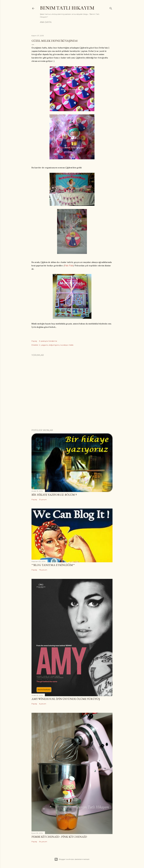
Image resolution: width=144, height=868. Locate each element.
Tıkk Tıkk (69, 266)
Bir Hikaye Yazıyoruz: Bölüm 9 (54, 495)
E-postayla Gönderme (48, 341)
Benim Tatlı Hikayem (67, 8)
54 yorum (43, 842)
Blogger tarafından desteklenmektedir (72, 859)
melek (71, 345)
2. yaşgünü (44, 345)
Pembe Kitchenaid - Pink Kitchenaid (59, 837)
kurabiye (64, 345)
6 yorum (43, 704)
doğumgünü (54, 345)
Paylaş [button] (34, 341)
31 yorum (43, 499)
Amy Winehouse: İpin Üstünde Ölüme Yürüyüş (66, 699)
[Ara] (111, 8)
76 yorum (43, 570)
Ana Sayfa (46, 22)
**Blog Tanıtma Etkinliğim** (53, 565)
